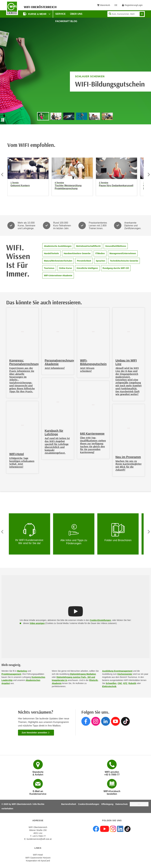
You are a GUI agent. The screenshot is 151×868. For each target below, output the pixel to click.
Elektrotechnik (109, 686)
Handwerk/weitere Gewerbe (77, 253)
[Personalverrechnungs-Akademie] (58, 341)
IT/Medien (100, 253)
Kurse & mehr (35, 14)
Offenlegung (107, 804)
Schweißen (111, 683)
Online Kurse (66, 268)
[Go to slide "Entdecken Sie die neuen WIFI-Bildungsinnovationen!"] (69, 116)
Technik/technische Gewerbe (124, 261)
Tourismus (49, 268)
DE (117, 6)
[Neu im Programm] (129, 440)
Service (60, 14)
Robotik (132, 683)
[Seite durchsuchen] (126, 14)
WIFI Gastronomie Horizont (38, 858)
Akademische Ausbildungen (58, 246)
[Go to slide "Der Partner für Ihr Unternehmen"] (94, 116)
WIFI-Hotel (38, 855)
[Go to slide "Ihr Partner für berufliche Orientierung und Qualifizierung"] (107, 116)
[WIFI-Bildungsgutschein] (93, 343)
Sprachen (101, 261)
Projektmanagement (11, 674)
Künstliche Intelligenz (87, 268)
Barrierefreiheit (69, 804)
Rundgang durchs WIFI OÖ (116, 268)
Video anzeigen (37, 623)
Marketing (22, 671)
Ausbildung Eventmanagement (117, 671)
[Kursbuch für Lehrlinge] (58, 419)
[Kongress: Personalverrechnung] (22, 353)
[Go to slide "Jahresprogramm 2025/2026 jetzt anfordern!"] (82, 116)
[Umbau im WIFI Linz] (129, 354)
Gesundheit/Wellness (116, 246)
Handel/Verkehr (51, 253)
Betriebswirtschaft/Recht (88, 246)
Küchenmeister (125, 674)
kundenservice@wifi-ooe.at (39, 839)
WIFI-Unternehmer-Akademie (58, 275)
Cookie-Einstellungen (100, 620)
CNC (120, 683)
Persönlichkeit (84, 261)
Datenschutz (122, 804)
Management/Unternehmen (123, 253)
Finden (142, 14)
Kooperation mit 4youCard (38, 861)
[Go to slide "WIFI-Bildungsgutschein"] (43, 116)
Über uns (76, 14)
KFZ (125, 683)
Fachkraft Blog (66, 21)
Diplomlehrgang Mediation (83, 674)
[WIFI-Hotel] (22, 437)
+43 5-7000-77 (39, 836)
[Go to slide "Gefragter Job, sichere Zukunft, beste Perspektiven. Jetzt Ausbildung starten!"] (56, 116)
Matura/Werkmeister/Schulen (58, 261)
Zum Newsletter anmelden (36, 733)
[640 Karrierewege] (93, 420)
